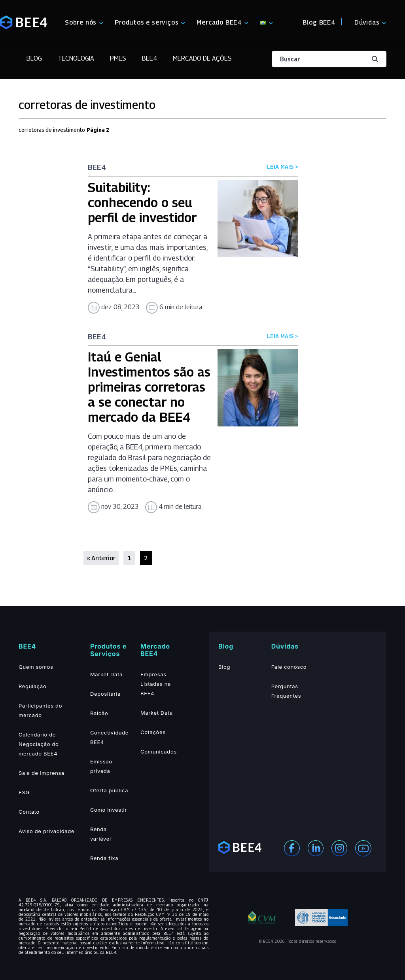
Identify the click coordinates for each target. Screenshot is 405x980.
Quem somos (36, 667)
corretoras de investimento (52, 130)
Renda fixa (104, 858)
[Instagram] (339, 848)
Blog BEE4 (319, 22)
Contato (29, 812)
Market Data (106, 674)
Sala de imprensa (42, 773)
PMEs (118, 58)
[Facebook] (292, 848)
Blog (34, 58)
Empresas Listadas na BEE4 (156, 684)
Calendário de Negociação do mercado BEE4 (39, 744)
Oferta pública (109, 790)
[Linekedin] (316, 848)
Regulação (32, 686)
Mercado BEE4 (219, 22)
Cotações (153, 732)
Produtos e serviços (147, 22)
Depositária (105, 694)
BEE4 (150, 58)
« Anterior (101, 558)
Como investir (109, 810)
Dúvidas (367, 22)
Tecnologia (76, 58)
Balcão (99, 713)
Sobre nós (81, 22)
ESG (24, 792)
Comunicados (159, 752)
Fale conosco (289, 667)
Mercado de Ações (202, 58)
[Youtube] (363, 848)
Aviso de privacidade (46, 831)
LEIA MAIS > (283, 167)
